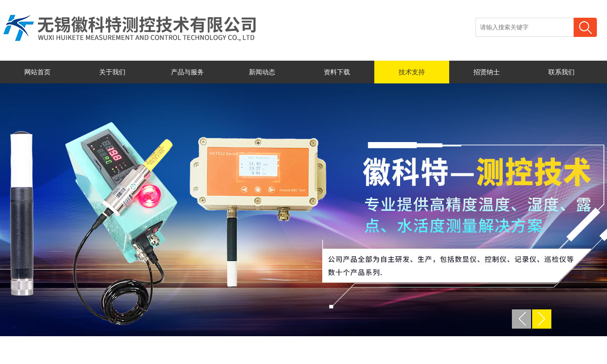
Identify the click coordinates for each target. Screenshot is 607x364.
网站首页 (37, 72)
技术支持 (412, 72)
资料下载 (337, 72)
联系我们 (561, 72)
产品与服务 (187, 72)
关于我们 (112, 72)
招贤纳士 (487, 72)
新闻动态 (262, 72)
